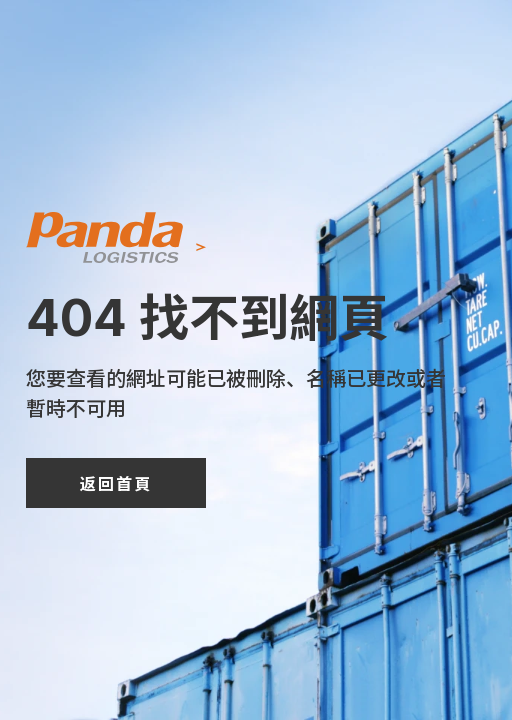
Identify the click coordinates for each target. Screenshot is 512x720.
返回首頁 (116, 483)
